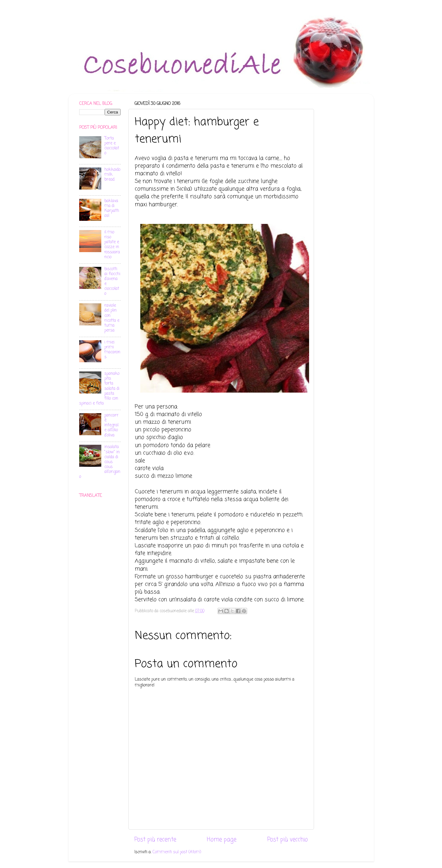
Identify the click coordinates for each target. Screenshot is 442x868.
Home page (222, 840)
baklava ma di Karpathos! (112, 209)
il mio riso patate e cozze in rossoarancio (112, 245)
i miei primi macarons (112, 350)
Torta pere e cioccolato (112, 146)
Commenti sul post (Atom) (177, 852)
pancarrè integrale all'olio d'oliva (111, 425)
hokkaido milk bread (112, 175)
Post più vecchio (288, 840)
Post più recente (155, 840)
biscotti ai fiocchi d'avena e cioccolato (112, 282)
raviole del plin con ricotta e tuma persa (112, 318)
